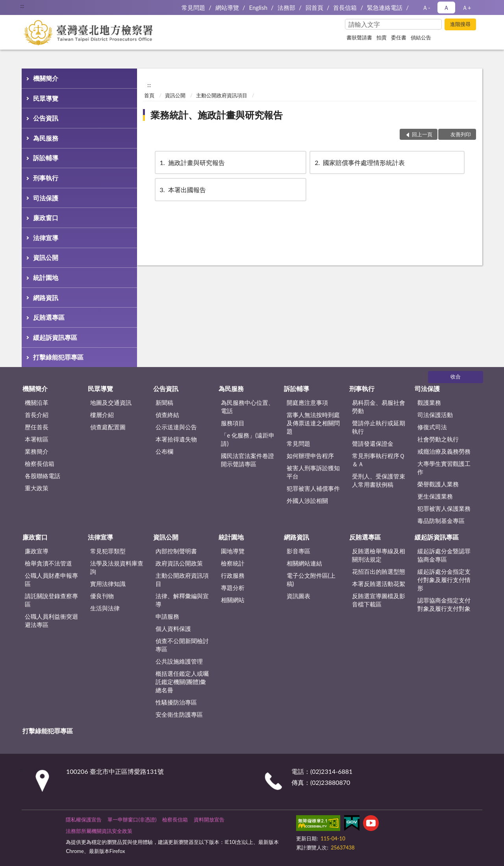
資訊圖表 (298, 596)
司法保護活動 (435, 415)
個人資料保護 (173, 629)
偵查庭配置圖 (108, 427)
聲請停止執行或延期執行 (379, 427)
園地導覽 (233, 551)
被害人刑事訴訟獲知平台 (313, 472)
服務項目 (233, 423)
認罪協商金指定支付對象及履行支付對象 (444, 604)
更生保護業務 (435, 496)
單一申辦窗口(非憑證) (132, 820)
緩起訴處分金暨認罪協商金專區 (444, 555)
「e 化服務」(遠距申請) (248, 439)
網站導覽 (227, 7)
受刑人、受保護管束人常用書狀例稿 (379, 480)
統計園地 (46, 277)
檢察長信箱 (40, 464)
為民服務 (46, 138)
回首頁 (314, 7)
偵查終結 (167, 415)
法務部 (286, 7)
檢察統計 (233, 563)
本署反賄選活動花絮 (379, 584)
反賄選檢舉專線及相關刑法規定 (379, 555)
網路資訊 (46, 298)
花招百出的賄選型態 (379, 571)
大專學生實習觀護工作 (444, 468)
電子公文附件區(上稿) (311, 579)
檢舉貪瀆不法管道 (48, 563)
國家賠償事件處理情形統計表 (359, 162)
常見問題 (193, 7)
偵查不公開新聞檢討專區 (182, 645)
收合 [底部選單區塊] (456, 376)
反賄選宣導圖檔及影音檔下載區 (379, 600)
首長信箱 (345, 7)
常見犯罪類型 (108, 551)
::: (22, 6)
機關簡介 (46, 78)
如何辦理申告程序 (310, 456)
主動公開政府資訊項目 (222, 95)
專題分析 (233, 588)
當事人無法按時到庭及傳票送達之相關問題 (313, 423)
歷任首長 (37, 427)
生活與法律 (105, 608)
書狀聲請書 (359, 37)
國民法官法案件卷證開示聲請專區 (247, 460)
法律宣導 (46, 238)
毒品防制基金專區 (441, 521)
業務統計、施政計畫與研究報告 (217, 115)
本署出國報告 (182, 190)
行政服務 (233, 575)
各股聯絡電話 (43, 476)
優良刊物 (102, 596)
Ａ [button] (446, 7)
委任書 (399, 37)
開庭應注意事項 (307, 402)
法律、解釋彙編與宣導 (182, 600)
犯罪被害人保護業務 (444, 508)
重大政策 (37, 488)
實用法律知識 (108, 584)
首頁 (149, 95)
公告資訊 (46, 118)
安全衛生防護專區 (179, 714)
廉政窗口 (46, 218)
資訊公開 (46, 257)
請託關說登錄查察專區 (51, 600)
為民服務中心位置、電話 (247, 407)
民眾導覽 (46, 98)
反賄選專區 (49, 317)
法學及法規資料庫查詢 (117, 567)
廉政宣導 (37, 551)
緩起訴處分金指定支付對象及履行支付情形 (444, 580)
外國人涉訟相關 (307, 501)
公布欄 (164, 451)
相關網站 (233, 600)
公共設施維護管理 (179, 661)
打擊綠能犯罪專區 (58, 357)
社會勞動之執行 (438, 439)
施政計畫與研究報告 (192, 162)
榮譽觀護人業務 (438, 484)
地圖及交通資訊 (111, 402)
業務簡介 (37, 451)
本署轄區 (37, 439)
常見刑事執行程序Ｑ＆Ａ (378, 460)
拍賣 (382, 37)
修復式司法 (432, 427)
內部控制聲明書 (176, 551)
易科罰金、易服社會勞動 (379, 407)
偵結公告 (421, 37)
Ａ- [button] (426, 7)
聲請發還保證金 (373, 443)
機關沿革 (37, 402)
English (258, 7)
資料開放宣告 (209, 820)
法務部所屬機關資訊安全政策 (99, 831)
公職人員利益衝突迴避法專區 (51, 620)
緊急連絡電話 (385, 7)
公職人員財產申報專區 (51, 579)
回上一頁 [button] (422, 134)
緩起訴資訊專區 (55, 337)
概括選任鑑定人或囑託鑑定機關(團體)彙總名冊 (182, 682)
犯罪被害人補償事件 (313, 488)
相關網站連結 (304, 563)
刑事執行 (46, 178)
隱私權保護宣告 (84, 820)
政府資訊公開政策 (179, 563)
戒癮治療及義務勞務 (444, 451)
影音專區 (298, 551)
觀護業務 (429, 402)
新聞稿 (164, 402)
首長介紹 (37, 415)
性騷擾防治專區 (176, 702)
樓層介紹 (102, 415)
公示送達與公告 (176, 427)
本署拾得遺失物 (176, 439)
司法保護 (46, 198)
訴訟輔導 (46, 158)
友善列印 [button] (461, 134)
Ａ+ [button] (467, 7)
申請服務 (167, 616)
